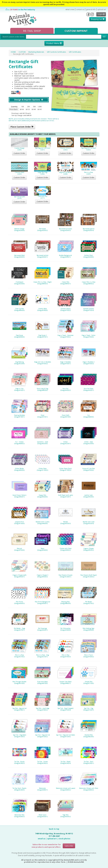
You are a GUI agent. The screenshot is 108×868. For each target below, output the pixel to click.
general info (91, 9)
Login (101, 14)
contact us (80, 9)
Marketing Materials (36, 52)
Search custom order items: (13, 37)
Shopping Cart (98, 19)
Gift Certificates (75, 52)
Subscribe (69, 846)
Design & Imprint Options (29, 100)
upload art (102, 9)
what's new (70, 9)
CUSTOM (22, 52)
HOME (13, 52)
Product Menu (54, 43)
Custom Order (19, 153)
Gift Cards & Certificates (56, 52)
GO (104, 37)
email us (42, 839)
